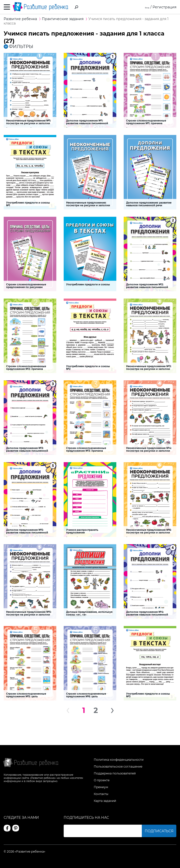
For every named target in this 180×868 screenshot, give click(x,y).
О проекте (102, 780)
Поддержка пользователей (115, 773)
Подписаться (159, 831)
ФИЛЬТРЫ (18, 47)
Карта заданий (105, 801)
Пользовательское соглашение (118, 766)
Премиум (101, 787)
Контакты (101, 794)
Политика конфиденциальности (119, 760)
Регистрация (164, 7)
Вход (145, 7)
